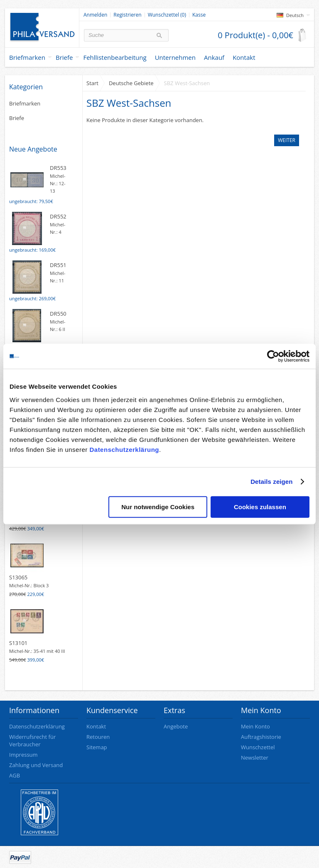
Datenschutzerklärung (124, 449)
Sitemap (97, 747)
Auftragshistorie (261, 737)
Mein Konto (255, 726)
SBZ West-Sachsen (187, 83)
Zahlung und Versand (36, 765)
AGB (15, 775)
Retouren (98, 737)
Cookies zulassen (260, 506)
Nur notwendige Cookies (158, 506)
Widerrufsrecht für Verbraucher (32, 740)
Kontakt (96, 726)
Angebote (176, 726)
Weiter (287, 140)
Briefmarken (27, 57)
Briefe (64, 57)
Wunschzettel (258, 747)
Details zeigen (271, 482)
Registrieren (127, 15)
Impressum (23, 755)
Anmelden (95, 15)
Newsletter (255, 758)
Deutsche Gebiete (131, 83)
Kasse (199, 15)
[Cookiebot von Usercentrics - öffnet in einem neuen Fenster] (273, 356)
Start (92, 83)
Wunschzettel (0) (167, 15)
